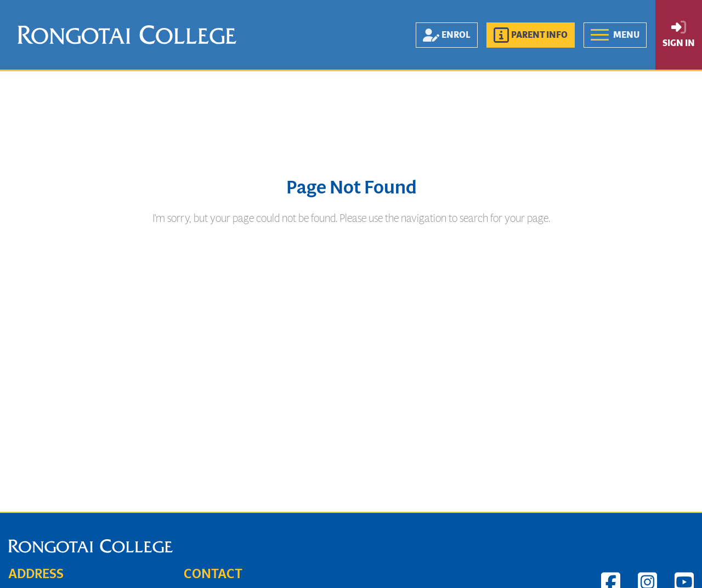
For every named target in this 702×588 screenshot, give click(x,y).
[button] (531, 35)
